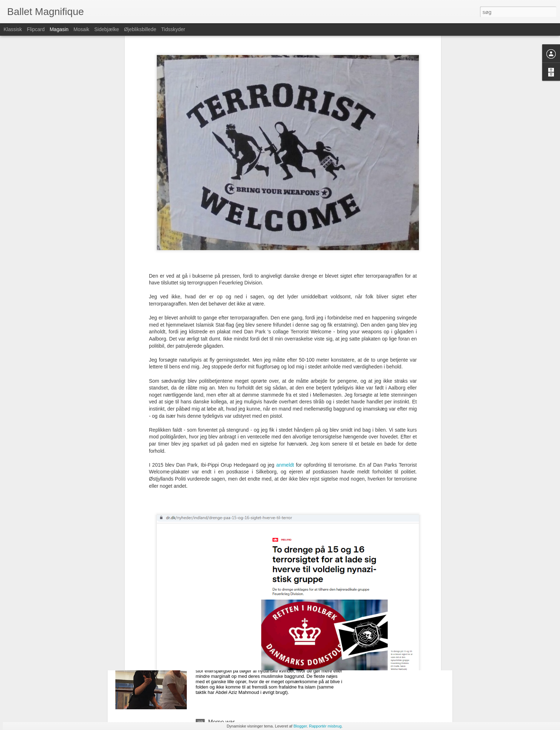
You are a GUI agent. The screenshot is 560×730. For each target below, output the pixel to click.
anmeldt (285, 367)
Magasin (59, 29)
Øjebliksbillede (140, 29)
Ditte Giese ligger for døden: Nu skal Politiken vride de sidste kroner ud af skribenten (273, 563)
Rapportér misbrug (325, 726)
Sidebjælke (107, 29)
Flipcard (36, 29)
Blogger (300, 726)
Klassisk (13, 29)
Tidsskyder (173, 29)
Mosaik (81, 29)
